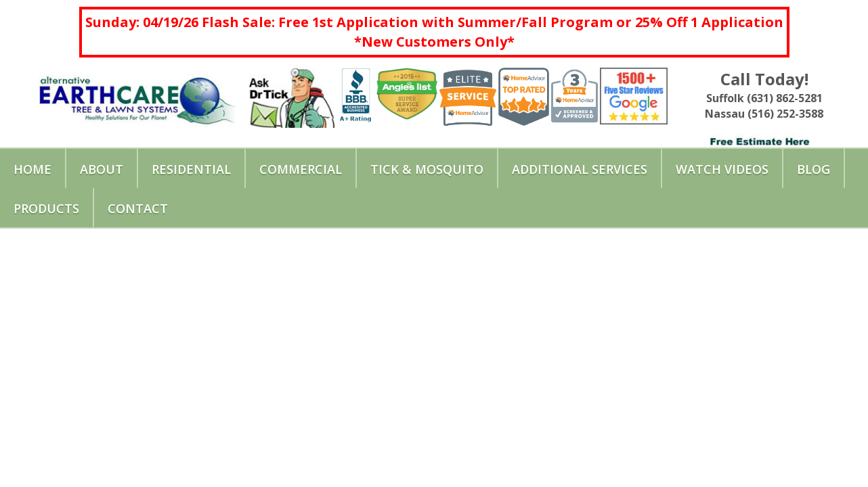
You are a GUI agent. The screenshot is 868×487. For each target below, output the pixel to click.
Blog (813, 169)
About (102, 169)
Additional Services (580, 169)
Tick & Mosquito (427, 169)
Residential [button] (191, 169)
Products (46, 208)
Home (32, 169)
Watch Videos (722, 169)
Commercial (301, 169)
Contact (138, 208)
